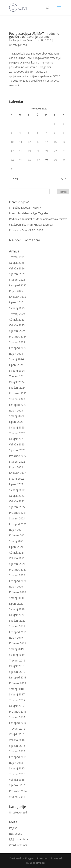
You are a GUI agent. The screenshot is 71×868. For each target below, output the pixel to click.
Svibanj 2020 (17, 609)
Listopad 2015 (18, 757)
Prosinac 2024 (18, 336)
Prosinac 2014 (18, 791)
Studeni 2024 (17, 342)
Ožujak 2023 (17, 439)
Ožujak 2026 (17, 263)
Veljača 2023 (17, 444)
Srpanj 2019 (16, 649)
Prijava (13, 828)
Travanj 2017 (17, 700)
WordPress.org (18, 845)
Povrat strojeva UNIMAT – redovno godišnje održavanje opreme (34, 35)
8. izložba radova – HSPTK (25, 208)
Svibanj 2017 (17, 694)
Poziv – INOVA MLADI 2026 (26, 230)
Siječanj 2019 (17, 672)
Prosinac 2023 (18, 393)
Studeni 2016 (17, 717)
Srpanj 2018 (16, 689)
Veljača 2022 (17, 501)
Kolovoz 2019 (18, 643)
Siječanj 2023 (17, 450)
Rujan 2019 (16, 638)
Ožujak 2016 (17, 734)
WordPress (37, 863)
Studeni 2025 (17, 280)
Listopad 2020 (18, 581)
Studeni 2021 (17, 518)
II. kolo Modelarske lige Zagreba (29, 213)
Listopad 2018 (18, 677)
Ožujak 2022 (17, 496)
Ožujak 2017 (17, 706)
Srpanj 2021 (16, 541)
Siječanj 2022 (17, 507)
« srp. (16, 178)
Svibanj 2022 (17, 490)
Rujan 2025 (16, 291)
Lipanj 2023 (16, 422)
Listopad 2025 (18, 285)
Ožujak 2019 (17, 666)
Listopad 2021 (18, 524)
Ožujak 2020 (17, 615)
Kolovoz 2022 (18, 473)
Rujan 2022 (16, 467)
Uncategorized (18, 45)
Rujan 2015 (16, 763)
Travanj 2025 (17, 314)
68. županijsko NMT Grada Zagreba (31, 225)
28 (47, 160)
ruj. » (63, 178)
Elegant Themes (36, 858)
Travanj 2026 (17, 257)
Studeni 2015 (17, 751)
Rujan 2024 (16, 354)
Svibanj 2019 (17, 655)
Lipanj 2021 (16, 547)
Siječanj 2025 (17, 331)
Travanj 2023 (17, 433)
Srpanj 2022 (16, 479)
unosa (16, 834)
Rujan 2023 (16, 410)
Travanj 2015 (17, 774)
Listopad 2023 (18, 405)
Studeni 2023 (17, 399)
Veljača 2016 (17, 740)
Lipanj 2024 (16, 365)
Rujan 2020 (16, 586)
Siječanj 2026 (17, 274)
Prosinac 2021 (18, 513)
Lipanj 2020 (16, 604)
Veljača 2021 (17, 558)
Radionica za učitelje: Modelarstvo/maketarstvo (38, 219)
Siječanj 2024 (17, 388)
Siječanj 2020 (17, 621)
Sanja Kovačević (23, 40)
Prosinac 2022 (18, 456)
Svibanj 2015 (17, 768)
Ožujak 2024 (17, 382)
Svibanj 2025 (17, 308)
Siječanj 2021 (17, 564)
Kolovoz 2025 (18, 297)
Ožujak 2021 (17, 553)
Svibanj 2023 (17, 427)
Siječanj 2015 (17, 785)
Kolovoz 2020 (18, 592)
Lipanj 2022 (16, 484)
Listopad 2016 (18, 723)
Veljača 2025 (17, 325)
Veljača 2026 (17, 268)
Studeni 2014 (17, 797)
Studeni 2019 (17, 626)
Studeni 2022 (17, 462)
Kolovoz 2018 (18, 683)
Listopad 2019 (18, 632)
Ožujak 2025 (17, 319)
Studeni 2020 (17, 575)
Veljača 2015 (17, 780)
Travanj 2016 (17, 729)
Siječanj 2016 (17, 746)
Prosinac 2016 (18, 712)
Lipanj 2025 (16, 302)
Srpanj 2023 (16, 416)
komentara (19, 839)
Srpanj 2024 (16, 359)
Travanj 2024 (17, 376)
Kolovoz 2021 (18, 535)
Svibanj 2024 (17, 371)
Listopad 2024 (18, 348)
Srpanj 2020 (16, 598)
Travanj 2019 (17, 660)
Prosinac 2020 (18, 569)
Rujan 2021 (16, 530)
